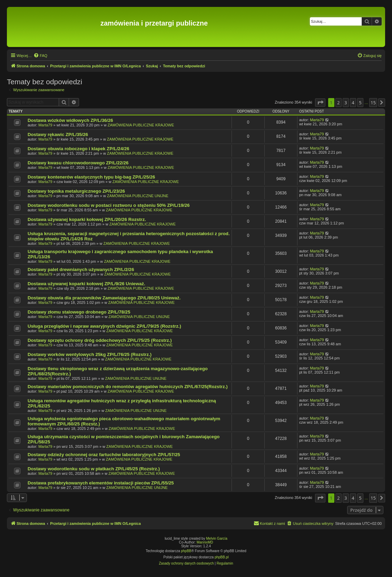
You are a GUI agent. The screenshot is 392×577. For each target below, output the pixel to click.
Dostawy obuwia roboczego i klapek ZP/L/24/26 (79, 149)
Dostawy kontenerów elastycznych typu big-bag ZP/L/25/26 (91, 177)
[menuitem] (40, 56)
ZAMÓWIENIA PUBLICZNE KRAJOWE (141, 125)
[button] (320, 103)
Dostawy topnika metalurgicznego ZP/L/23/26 (76, 191)
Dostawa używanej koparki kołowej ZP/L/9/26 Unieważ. (86, 284)
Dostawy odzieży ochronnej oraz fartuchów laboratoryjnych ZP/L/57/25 (104, 455)
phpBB (186, 551)
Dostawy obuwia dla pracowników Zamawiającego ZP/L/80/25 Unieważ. (104, 298)
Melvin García (217, 538)
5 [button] (360, 103)
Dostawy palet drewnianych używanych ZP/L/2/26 (81, 270)
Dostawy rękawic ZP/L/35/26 (58, 134)
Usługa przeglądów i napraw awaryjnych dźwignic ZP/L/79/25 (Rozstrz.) (104, 326)
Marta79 (45, 125)
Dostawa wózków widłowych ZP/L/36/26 (70, 120)
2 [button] (338, 103)
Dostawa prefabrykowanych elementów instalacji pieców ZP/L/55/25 (101, 483)
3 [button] (346, 103)
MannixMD (205, 542)
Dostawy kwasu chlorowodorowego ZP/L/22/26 (78, 163)
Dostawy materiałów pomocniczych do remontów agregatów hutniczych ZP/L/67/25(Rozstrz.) (128, 387)
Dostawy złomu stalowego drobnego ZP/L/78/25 (79, 312)
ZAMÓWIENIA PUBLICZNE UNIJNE (138, 196)
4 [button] (353, 103)
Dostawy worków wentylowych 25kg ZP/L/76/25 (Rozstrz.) (90, 354)
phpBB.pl (222, 557)
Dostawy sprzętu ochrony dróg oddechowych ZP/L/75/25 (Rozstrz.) (100, 340)
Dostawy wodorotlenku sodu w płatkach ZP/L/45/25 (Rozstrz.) (94, 469)
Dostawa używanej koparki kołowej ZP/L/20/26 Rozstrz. (87, 219)
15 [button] (373, 103)
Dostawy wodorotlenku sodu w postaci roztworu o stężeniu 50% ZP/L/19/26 (109, 205)
